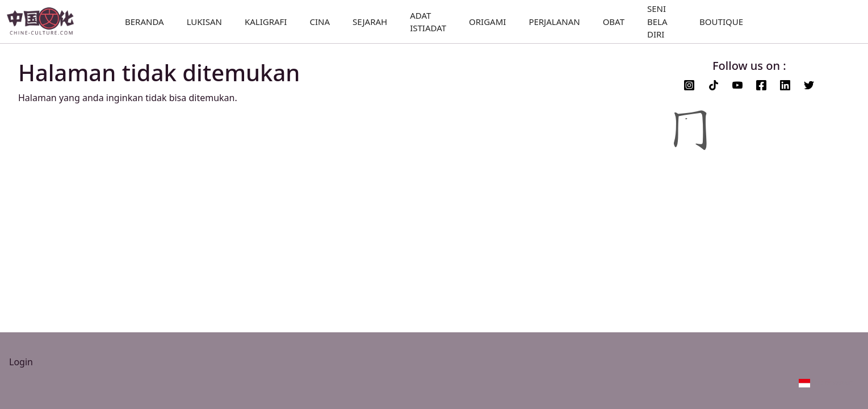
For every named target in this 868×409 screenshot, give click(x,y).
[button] (827, 382)
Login (21, 362)
